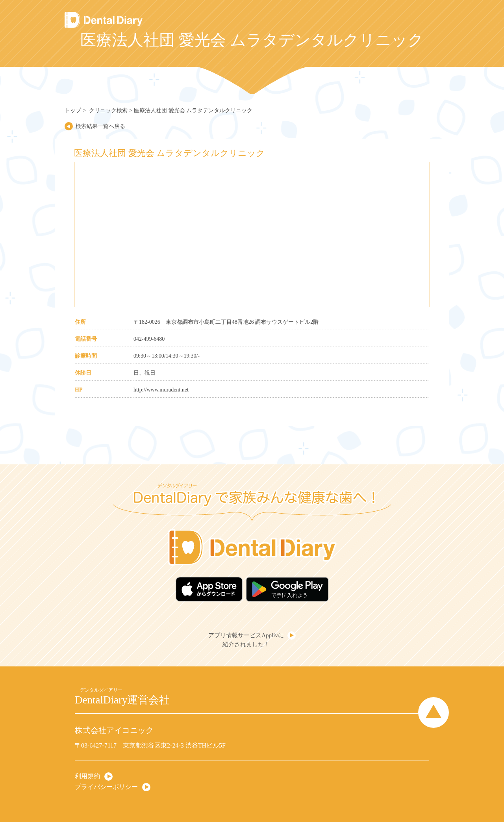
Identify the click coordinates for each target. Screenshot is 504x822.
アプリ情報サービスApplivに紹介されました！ (246, 640)
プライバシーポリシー (106, 787)
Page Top (434, 713)
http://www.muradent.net (161, 390)
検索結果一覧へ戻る (100, 126)
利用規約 (87, 776)
